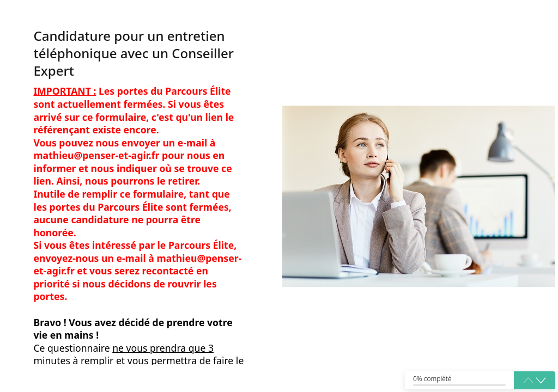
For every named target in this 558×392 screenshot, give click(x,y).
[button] (541, 381)
